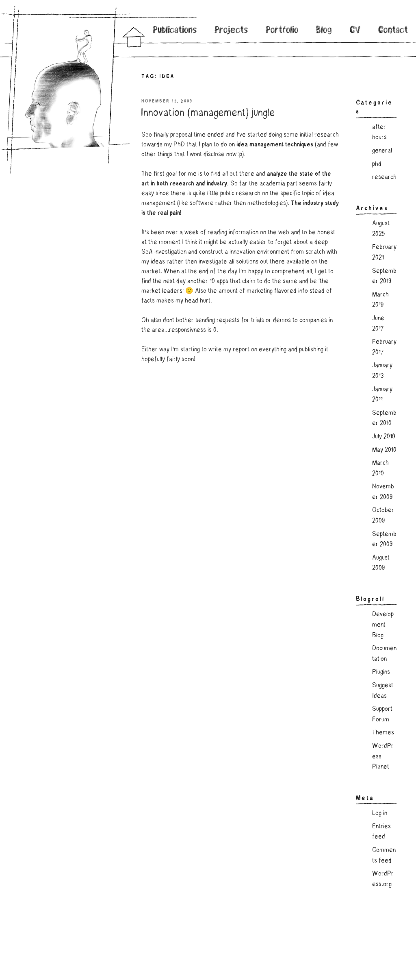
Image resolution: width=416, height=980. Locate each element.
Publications (175, 31)
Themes (383, 733)
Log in (380, 813)
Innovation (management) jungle (208, 113)
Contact (393, 31)
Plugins (381, 672)
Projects (232, 31)
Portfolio (282, 31)
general (382, 151)
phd (377, 164)
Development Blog (383, 625)
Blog (324, 31)
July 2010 (384, 437)
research (384, 177)
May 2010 (384, 450)
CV (355, 31)
